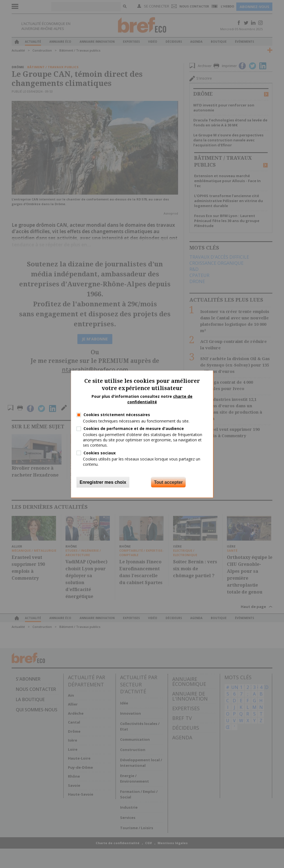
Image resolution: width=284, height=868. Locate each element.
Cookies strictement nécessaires (117, 415)
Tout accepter (168, 482)
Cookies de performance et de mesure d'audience (134, 428)
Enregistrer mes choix (103, 482)
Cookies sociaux (100, 453)
